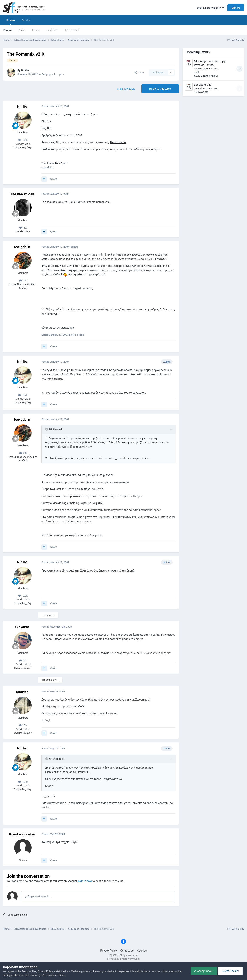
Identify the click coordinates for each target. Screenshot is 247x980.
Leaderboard (72, 30)
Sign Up (236, 8)
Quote (54, 179)
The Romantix (118, 142)
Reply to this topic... (38, 897)
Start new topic (126, 89)
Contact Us (127, 951)
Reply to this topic (160, 89)
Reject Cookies (231, 971)
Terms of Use (29, 971)
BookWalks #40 (203, 85)
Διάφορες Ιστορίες (53, 74)
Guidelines (52, 30)
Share (140, 72)
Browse (10, 22)
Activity (26, 20)
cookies (94, 971)
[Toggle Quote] (47, 429)
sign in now (85, 881)
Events (36, 30)
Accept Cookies (202, 971)
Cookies (142, 951)
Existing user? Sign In (210, 8)
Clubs (22, 30)
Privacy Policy (108, 951)
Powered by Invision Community (124, 959)
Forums (8, 30)
